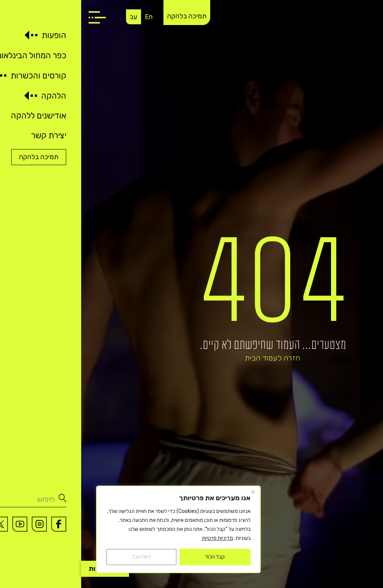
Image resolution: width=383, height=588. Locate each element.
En (68, 17)
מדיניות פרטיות (136, 538)
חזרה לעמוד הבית (191, 358)
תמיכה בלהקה (106, 16)
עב (52, 17)
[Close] (172, 492)
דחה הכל (60, 557)
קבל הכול (134, 557)
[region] (97, 529)
